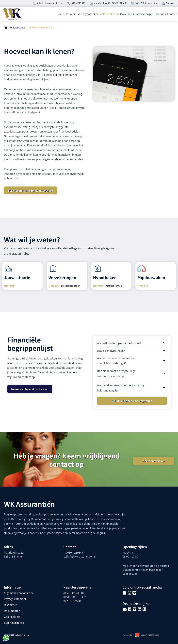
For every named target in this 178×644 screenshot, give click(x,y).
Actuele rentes (114, 286)
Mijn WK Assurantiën (147, 3)
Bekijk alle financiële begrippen (132, 401)
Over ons (160, 14)
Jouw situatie (74, 14)
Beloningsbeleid (14, 623)
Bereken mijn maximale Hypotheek (31, 190)
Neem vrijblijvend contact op (30, 389)
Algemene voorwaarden (19, 593)
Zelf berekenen (109, 14)
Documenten (12, 611)
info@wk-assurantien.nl (50, 3)
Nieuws (170, 3)
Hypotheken (91, 14)
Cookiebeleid (12, 617)
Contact (172, 14)
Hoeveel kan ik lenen (41, 27)
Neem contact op (154, 461)
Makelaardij (127, 14)
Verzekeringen (145, 14)
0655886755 (130, 574)
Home (60, 14)
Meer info (9, 286)
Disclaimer (10, 605)
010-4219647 (78, 3)
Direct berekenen (71, 286)
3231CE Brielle (119, 3)
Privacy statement (15, 599)
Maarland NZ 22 (102, 3)
